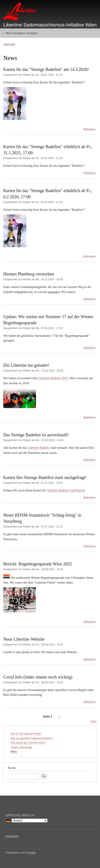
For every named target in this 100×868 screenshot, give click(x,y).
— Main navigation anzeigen (20, 33)
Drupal (31, 853)
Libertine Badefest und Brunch (65, 490)
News (14, 752)
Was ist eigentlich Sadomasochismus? (32, 738)
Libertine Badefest (39, 448)
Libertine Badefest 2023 (53, 378)
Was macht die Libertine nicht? (28, 743)
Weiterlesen (90, 129)
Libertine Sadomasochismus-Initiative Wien (50, 25)
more (94, 721)
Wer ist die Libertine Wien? (26, 734)
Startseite (9, 44)
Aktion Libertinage (21, 747)
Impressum (12, 836)
